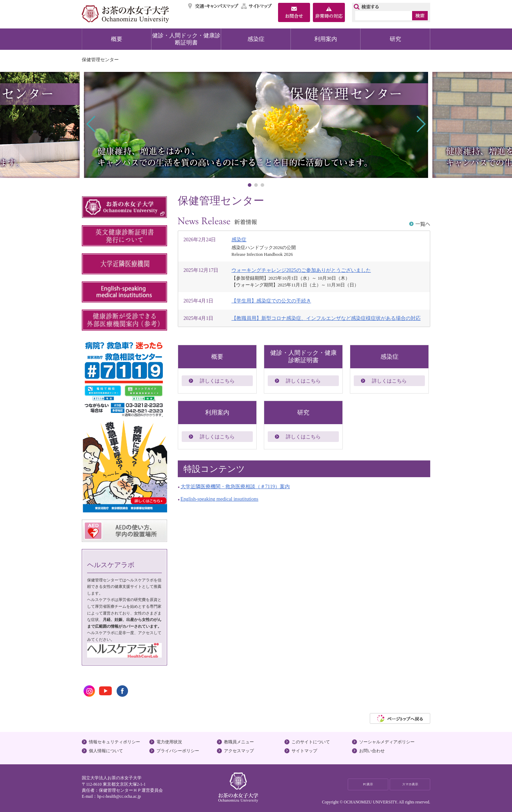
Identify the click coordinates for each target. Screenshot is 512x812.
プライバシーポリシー (178, 751)
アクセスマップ (239, 751)
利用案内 (326, 39)
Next (420, 124)
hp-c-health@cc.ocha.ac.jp (119, 796)
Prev (92, 124)
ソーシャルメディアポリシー (387, 742)
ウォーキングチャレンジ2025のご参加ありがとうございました (301, 270)
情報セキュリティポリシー (114, 742)
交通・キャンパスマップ (214, 6)
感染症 (256, 39)
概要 (117, 39)
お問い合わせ (372, 751)
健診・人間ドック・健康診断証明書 (186, 39)
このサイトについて (311, 742)
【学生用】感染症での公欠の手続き (271, 301)
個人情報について (106, 751)
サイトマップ (257, 6)
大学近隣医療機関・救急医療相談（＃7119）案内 (235, 486)
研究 (395, 39)
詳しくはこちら (217, 381)
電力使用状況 (169, 742)
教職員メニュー (239, 742)
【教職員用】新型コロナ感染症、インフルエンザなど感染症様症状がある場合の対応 (326, 318)
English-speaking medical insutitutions (220, 499)
